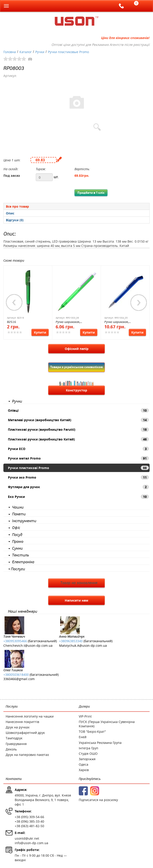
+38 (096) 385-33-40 (29, 821)
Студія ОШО (88, 754)
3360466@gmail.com (19, 679)
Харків (84, 770)
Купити (40, 332)
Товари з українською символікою (76, 367)
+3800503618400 (16, 675)
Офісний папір (77, 349)
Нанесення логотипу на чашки (30, 716)
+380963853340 (71, 641)
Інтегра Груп (88, 748)
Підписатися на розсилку (98, 800)
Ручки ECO (78, 449)
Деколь (11, 749)
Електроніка (23, 562)
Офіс (16, 528)
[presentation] (76, 213)
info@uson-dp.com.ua (31, 843)
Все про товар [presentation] (17, 206)
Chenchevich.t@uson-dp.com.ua (28, 645)
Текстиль (20, 555)
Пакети (19, 514)
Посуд (17, 535)
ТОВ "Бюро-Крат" (92, 732)
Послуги (18, 569)
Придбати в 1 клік (91, 193)
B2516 (12, 322)
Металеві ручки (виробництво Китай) (78, 420)
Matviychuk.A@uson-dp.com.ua (83, 645)
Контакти (14, 779)
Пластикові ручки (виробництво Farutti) (78, 429)
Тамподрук (14, 738)
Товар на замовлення (79, 583)
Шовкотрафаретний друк (25, 733)
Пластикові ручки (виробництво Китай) (78, 439)
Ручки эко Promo (78, 477)
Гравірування (16, 744)
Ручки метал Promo (78, 458)
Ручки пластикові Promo (78, 468)
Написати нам (76, 600)
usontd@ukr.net (27, 838)
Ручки (17, 401)
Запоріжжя (87, 759)
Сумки (17, 548)
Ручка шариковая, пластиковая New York (71, 322)
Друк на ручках (18, 727)
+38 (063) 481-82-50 (29, 826)
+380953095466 (15, 641)
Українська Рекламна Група (100, 743)
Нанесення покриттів (22, 722)
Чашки (18, 507)
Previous (14, 302)
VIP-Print (85, 716)
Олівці (78, 410)
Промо (18, 542)
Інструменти (24, 521)
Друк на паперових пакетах (27, 755)
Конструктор (76, 390)
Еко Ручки (78, 497)
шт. (56, 177)
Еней (83, 737)
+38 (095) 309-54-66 (29, 817)
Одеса (84, 764)
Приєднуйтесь (90, 779)
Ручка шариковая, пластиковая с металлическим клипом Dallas (125, 322)
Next (139, 302)
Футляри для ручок (78, 487)
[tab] (76, 206)
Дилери (84, 707)
